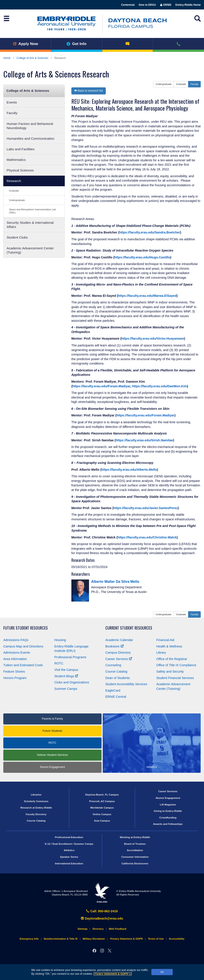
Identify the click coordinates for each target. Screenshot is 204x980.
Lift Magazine (168, 805)
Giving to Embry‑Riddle (168, 811)
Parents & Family (52, 719)
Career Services (119, 659)
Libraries (36, 795)
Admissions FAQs (16, 640)
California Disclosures (135, 863)
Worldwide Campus (102, 808)
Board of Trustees (135, 844)
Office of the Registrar (172, 659)
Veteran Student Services (52, 755)
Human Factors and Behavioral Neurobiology (30, 126)
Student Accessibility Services (126, 684)
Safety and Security (170, 672)
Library (161, 653)
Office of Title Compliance (176, 665)
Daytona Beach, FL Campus (102, 795)
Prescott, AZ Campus (102, 801)
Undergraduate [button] (163, 84)
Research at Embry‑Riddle (36, 808)
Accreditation (135, 850)
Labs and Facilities (21, 149)
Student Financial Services (175, 678)
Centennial (128, 5)
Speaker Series (69, 857)
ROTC (59, 663)
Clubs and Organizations (72, 682)
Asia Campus (102, 821)
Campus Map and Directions (23, 646)
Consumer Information (135, 857)
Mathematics (16, 160)
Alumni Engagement (52, 767)
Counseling (113, 665)
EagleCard (113, 690)
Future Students (52, 731)
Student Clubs (17, 237)
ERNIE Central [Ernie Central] (116, 697)
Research (14, 181)
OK (162, 972)
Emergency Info (29, 939)
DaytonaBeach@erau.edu (102, 918)
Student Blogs (66, 676)
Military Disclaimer (94, 939)
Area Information (15, 659)
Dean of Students (118, 678)
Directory (98, 929)
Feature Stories (14, 672)
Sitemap (83, 929)
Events (12, 102)
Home (7, 58)
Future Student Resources (26, 628)
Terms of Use (156, 939)
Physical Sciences (20, 170)
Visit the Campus (66, 670)
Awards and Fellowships (168, 824)
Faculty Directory (36, 814)
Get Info (77, 44)
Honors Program (15, 678)
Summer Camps (66, 689)
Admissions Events (17, 653)
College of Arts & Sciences (32, 58)
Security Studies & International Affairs (30, 225)
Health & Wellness (169, 646)
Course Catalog (116, 672)
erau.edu (102, 893)
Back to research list (89, 91)
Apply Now (25, 44)
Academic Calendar (119, 640)
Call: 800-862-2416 (102, 911)
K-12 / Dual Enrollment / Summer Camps (69, 844)
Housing (60, 640)
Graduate (14, 191)
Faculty (12, 113)
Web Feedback (118, 929)
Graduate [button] (181, 84)
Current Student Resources (129, 628)
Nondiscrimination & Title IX (61, 939)
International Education (69, 863)
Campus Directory (118, 653)
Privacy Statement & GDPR (113, 974)
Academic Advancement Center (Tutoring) (30, 250)
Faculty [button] (194, 84)
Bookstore (114, 646)
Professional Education (69, 837)
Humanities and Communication (31, 138)
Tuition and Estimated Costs (23, 665)
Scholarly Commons (36, 801)
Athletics (69, 850)
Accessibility (176, 939)
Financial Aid (165, 640)
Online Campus (102, 814)
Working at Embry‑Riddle (135, 837)
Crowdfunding (168, 818)
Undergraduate (17, 200)
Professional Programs (70, 657)
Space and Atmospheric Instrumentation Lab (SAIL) (32, 211)
